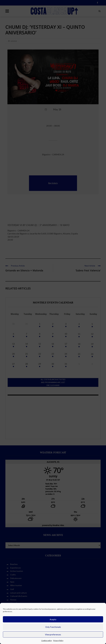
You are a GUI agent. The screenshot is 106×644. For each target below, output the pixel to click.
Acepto (53, 619)
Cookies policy (47, 640)
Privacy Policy (58, 640)
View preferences (53, 635)
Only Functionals (53, 627)
